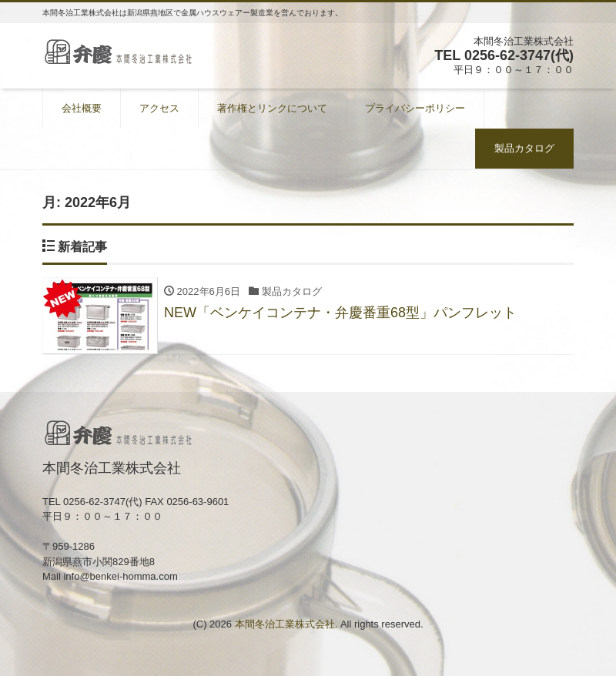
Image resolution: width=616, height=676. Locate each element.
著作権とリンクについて (272, 108)
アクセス (159, 108)
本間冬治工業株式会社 (285, 624)
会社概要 (82, 108)
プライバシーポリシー (415, 108)
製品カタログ (524, 148)
